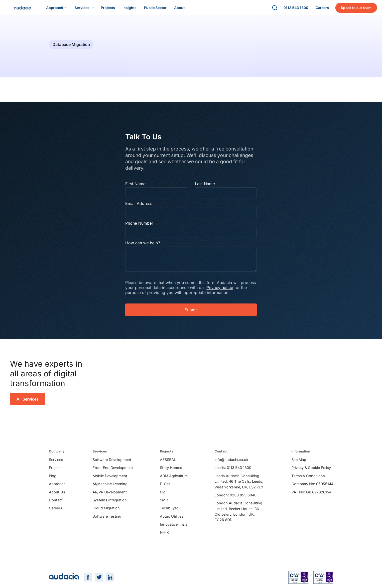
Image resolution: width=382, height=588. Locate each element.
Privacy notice (237, 290)
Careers (56, 512)
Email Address (140, 206)
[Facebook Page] (88, 582)
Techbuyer (169, 512)
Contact (56, 504)
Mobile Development (110, 479)
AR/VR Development (110, 496)
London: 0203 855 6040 (236, 499)
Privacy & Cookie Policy (311, 471)
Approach (57, 487)
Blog (53, 479)
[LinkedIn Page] (110, 582)
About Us (57, 496)
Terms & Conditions (308, 479)
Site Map (299, 463)
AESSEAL (168, 463)
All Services (28, 402)
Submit (191, 312)
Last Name (205, 186)
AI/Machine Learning (110, 487)
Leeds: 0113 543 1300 (233, 471)
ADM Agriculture (174, 479)
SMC (164, 504)
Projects (56, 471)
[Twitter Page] (99, 582)
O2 (162, 496)
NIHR (164, 536)
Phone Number (140, 226)
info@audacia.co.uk (231, 463)
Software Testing (107, 520)
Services (56, 463)
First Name (136, 186)
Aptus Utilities (172, 520)
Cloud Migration (106, 512)
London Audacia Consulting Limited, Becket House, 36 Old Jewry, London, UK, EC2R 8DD (238, 515)
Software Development (112, 463)
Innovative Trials (174, 528)
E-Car (165, 487)
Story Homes (171, 471)
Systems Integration (110, 504)
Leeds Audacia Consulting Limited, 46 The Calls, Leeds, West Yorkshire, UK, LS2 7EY (239, 485)
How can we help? (144, 246)
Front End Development (113, 471)
